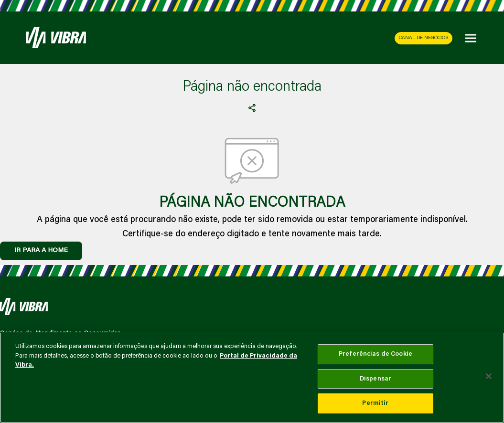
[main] (252, 378)
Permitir (375, 403)
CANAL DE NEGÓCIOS (424, 38)
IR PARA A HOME (41, 251)
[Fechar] (489, 376)
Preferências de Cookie (375, 354)
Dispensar (375, 379)
